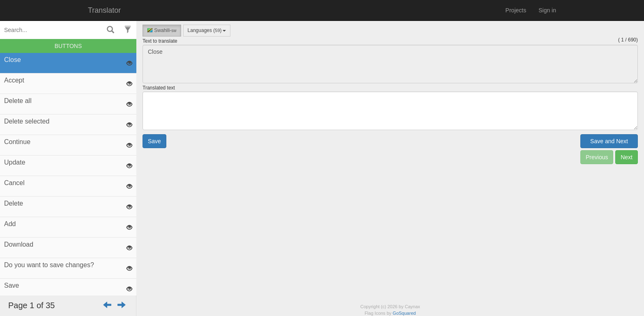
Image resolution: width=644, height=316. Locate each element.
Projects (516, 10)
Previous (597, 157)
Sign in (547, 10)
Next (627, 157)
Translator (104, 10)
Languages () (207, 30)
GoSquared (404, 313)
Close (390, 64)
